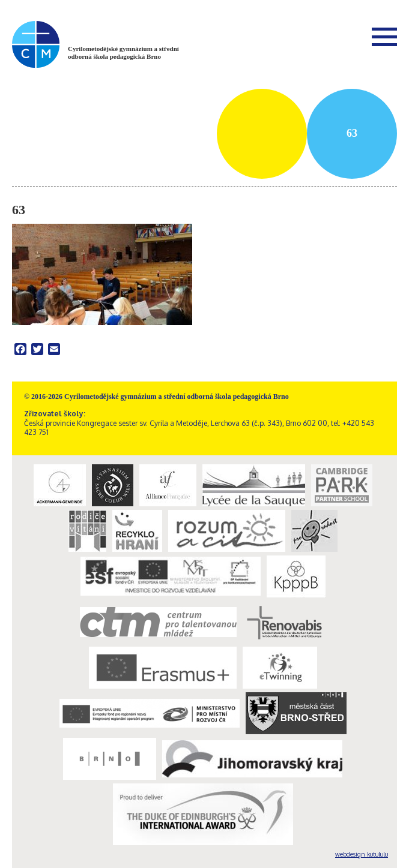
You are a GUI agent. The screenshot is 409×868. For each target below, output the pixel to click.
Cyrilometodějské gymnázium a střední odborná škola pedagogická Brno (123, 52)
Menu (384, 37)
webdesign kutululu (362, 854)
